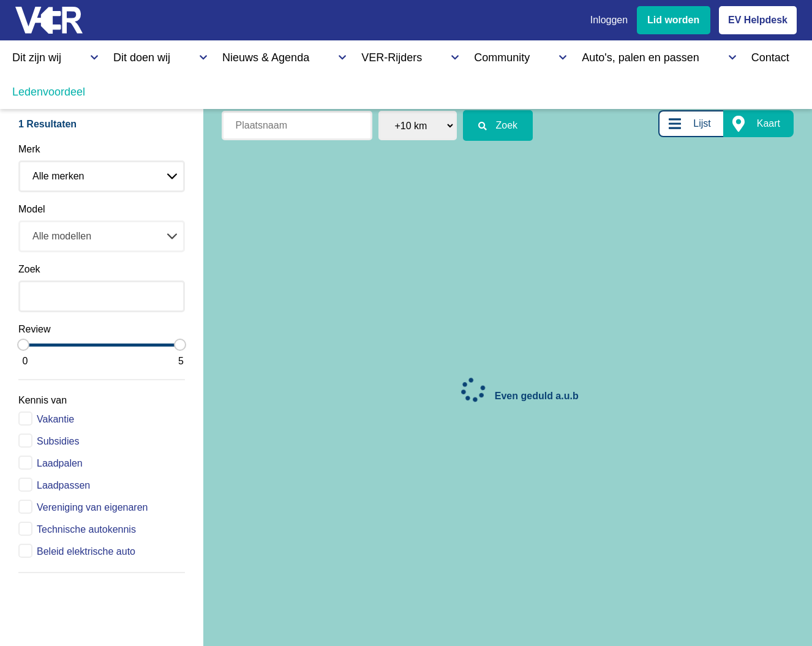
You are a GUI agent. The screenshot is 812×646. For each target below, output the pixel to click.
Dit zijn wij (33, 54)
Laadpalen (60, 463)
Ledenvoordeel (603, 54)
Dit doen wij (103, 54)
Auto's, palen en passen (443, 54)
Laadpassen (63, 485)
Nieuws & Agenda (187, 54)
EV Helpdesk (758, 20)
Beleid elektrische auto (86, 551)
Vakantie (55, 419)
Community (346, 54)
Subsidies (58, 441)
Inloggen (609, 20)
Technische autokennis (86, 529)
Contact (532, 54)
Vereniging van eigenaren (92, 507)
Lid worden (673, 20)
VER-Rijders (273, 54)
